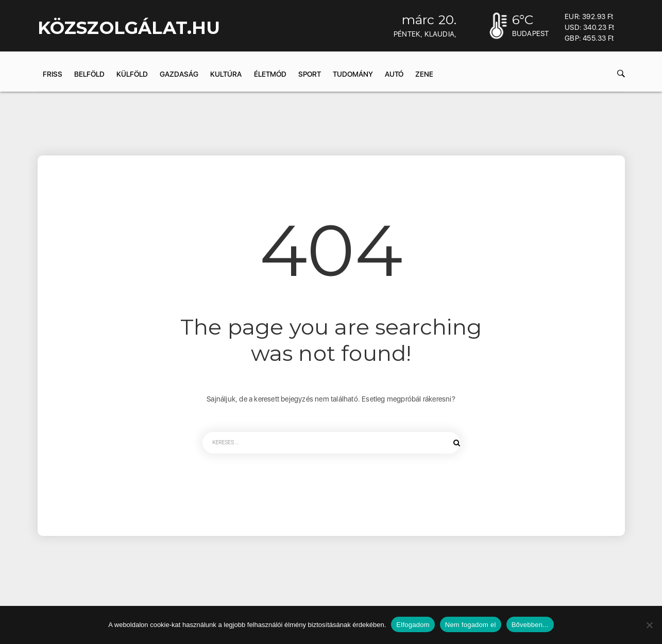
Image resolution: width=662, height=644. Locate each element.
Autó (394, 74)
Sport (310, 74)
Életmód (270, 74)
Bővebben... (530, 625)
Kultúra (226, 74)
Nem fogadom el (471, 625)
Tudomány (353, 74)
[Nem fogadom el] (649, 625)
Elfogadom (413, 625)
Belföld (89, 74)
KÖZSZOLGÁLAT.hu (129, 28)
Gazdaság (179, 74)
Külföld (132, 74)
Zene (424, 74)
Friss (53, 74)
